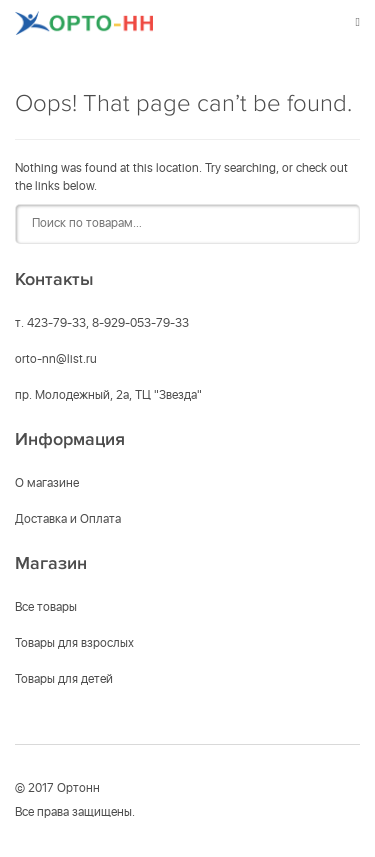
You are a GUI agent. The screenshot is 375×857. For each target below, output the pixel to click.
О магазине (47, 484)
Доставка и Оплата (68, 520)
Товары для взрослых (74, 644)
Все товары (46, 608)
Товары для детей (64, 680)
